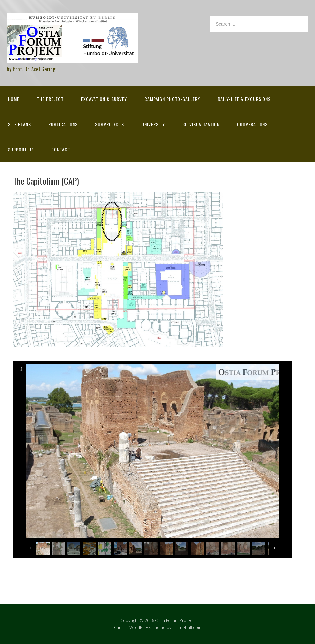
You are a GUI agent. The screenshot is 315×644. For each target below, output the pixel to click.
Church (121, 627)
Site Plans (19, 124)
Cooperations (252, 124)
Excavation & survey (104, 99)
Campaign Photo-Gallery (172, 99)
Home (14, 99)
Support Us (21, 149)
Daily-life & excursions (244, 99)
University (153, 124)
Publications (63, 124)
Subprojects (110, 124)
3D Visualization (201, 124)
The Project (50, 99)
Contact (61, 149)
